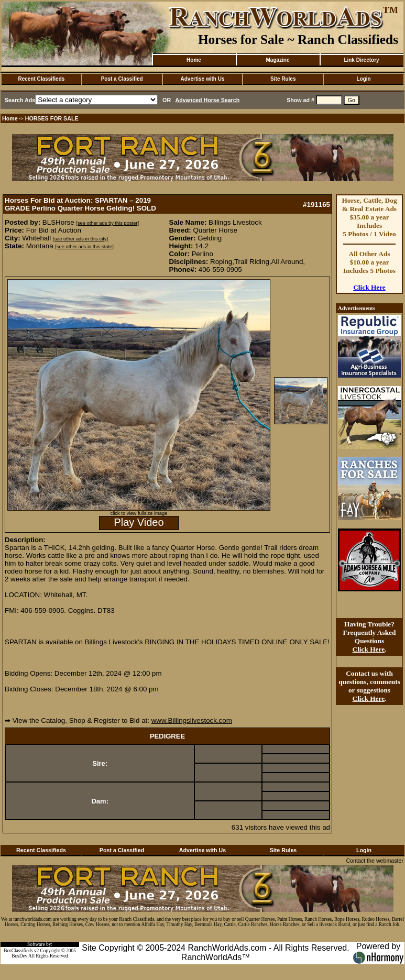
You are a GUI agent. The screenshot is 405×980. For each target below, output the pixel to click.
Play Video (139, 522)
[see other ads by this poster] (107, 223)
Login (363, 79)
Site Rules (283, 79)
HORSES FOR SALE (52, 118)
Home (194, 60)
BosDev (19, 956)
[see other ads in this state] (84, 247)
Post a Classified (122, 79)
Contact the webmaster (375, 861)
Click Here (369, 287)
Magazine (277, 60)
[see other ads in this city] (80, 239)
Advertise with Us (203, 79)
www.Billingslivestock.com (192, 720)
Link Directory (361, 60)
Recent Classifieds (41, 79)
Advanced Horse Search (208, 100)
